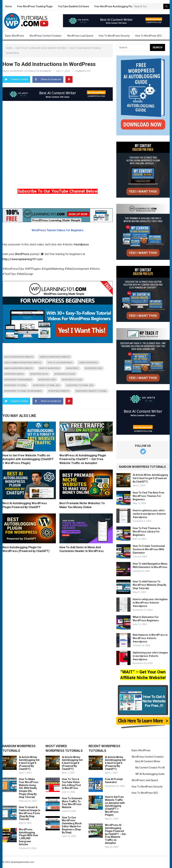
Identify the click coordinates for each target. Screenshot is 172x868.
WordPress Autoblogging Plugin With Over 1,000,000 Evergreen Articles (29, 837)
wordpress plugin (72, 380)
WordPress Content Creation (46, 36)
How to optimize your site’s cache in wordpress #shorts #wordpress (149, 514)
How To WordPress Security (114, 36)
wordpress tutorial (15, 385)
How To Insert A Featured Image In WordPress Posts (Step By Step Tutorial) (30, 813)
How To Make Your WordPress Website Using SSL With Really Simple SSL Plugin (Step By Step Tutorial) (29, 788)
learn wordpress (88, 363)
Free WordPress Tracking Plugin (35, 6)
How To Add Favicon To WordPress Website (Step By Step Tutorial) (149, 585)
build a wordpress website (19, 357)
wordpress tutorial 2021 (46, 385)
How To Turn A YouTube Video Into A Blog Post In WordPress (71, 784)
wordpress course (65, 374)
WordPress (22, 254)
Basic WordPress (15, 36)
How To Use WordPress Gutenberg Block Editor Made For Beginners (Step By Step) (72, 825)
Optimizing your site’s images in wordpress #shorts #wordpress (150, 656)
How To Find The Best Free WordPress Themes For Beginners (148, 496)
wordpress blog (39, 374)
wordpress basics (14, 374)
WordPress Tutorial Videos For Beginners (58, 230)
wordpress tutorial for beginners (23, 391)
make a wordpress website (18, 368)
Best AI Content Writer (148, 761)
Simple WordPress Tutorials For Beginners (27, 71)
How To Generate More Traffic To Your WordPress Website (72, 803)
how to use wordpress (60, 363)
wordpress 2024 (93, 368)
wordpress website (59, 391)
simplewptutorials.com (22, 862)
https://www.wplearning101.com (23, 259)
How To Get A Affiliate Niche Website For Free (41, 48)
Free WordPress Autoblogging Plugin (115, 6)
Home (9, 6)
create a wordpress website (55, 357)
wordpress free (47, 380)
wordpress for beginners (18, 380)
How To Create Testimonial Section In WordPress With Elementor (149, 549)
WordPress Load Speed (80, 36)
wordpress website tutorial (91, 391)
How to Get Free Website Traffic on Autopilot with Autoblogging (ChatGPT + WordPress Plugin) (28, 459)
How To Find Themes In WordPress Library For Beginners (146, 532)
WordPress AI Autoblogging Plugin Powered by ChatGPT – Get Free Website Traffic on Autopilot (83, 459)
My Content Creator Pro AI (150, 768)
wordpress (82, 244)
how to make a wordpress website (23, 363)
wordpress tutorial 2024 (80, 385)
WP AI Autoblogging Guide (150, 774)
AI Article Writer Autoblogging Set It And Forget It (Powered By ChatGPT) (150, 478)
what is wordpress (50, 368)
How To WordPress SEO (148, 36)
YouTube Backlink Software (74, 6)
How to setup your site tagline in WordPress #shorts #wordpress (150, 603)
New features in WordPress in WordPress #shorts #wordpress (150, 638)
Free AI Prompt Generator (114, 781)
